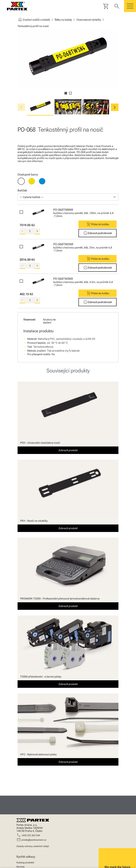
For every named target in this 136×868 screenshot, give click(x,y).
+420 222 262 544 (31, 835)
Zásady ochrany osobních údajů (33, 846)
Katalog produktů (25, 863)
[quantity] (30, 231)
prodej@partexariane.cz (34, 840)
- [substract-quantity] (22, 231)
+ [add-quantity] (37, 231)
